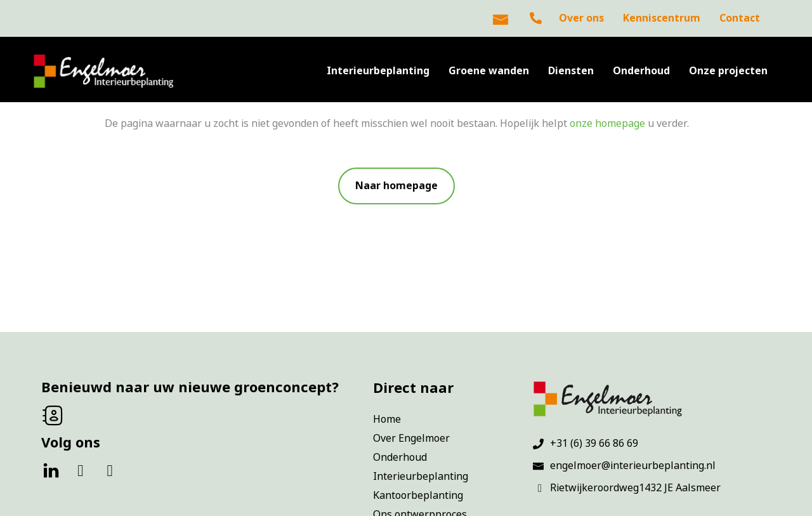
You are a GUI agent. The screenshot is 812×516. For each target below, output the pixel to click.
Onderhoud (641, 71)
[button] (396, 186)
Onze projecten (728, 71)
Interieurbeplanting (378, 71)
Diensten (571, 71)
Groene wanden (489, 71)
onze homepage (607, 123)
